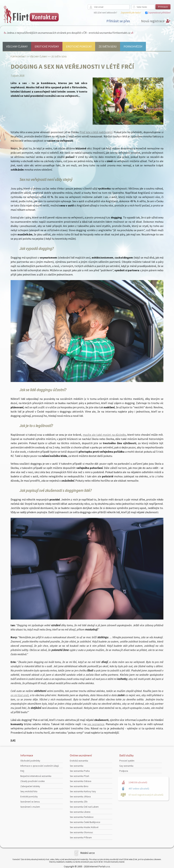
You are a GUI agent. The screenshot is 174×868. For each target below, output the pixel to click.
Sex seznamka (77, 766)
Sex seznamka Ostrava (81, 781)
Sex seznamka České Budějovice (85, 822)
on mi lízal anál (20, 695)
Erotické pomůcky (79, 46)
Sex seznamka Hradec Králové (84, 827)
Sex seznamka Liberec (80, 812)
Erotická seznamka (79, 761)
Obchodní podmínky (30, 761)
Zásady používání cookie (32, 781)
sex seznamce (96, 724)
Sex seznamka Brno (79, 786)
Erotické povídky (47, 46)
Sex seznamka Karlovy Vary (83, 791)
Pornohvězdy (133, 46)
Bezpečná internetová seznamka (36, 776)
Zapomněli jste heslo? (131, 13)
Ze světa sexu (108, 46)
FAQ (22, 771)
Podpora (124, 771)
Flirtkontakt (18, 57)
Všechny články (17, 46)
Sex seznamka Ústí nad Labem (84, 807)
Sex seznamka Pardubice (82, 817)
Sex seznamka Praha (80, 771)
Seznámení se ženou (30, 802)
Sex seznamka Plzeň (79, 776)
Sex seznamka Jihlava (80, 797)
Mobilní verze (88, 853)
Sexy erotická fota (29, 791)
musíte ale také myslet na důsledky (104, 435)
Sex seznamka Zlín (79, 802)
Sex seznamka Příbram (81, 838)
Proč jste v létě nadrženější (96, 132)
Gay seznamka (126, 766)
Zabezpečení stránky (30, 786)
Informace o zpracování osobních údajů (40, 766)
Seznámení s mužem (30, 807)
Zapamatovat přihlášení (159, 13)
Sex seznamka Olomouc (81, 832)
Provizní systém (127, 761)
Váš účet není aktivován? (105, 13)
